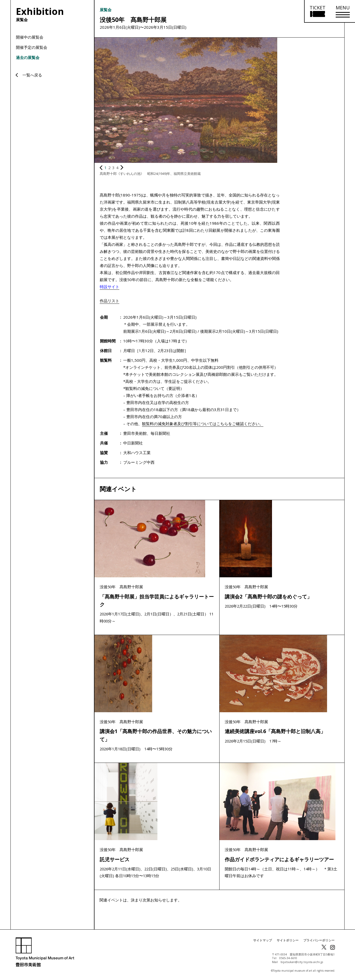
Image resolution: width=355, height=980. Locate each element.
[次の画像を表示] (122, 167)
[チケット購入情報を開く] (317, 11)
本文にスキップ (2, 2)
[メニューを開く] (343, 11)
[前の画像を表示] (101, 167)
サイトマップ (263, 942)
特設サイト (110, 287)
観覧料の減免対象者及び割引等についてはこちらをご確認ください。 (203, 424)
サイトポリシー (288, 942)
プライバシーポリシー (319, 942)
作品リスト (110, 301)
